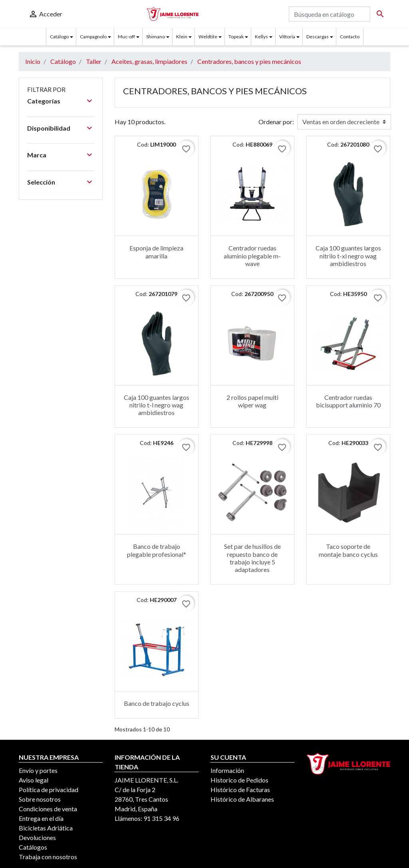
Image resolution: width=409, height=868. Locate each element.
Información (227, 770)
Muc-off (126, 37)
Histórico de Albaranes (242, 799)
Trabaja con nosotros (48, 857)
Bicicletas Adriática (46, 828)
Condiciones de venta (48, 809)
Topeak (236, 37)
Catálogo (59, 37)
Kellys (261, 37)
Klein (182, 37)
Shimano (156, 37)
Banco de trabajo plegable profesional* (157, 550)
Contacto (350, 37)
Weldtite (208, 37)
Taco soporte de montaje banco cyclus (348, 550)
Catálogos (33, 847)
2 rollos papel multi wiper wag (252, 401)
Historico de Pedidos (239, 780)
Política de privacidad (49, 790)
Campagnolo (93, 37)
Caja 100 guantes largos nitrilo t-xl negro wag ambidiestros (348, 255)
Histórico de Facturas (240, 790)
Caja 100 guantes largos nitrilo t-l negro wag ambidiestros (157, 405)
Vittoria (287, 37)
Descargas (318, 37)
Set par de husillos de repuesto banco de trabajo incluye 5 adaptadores (252, 558)
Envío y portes (38, 770)
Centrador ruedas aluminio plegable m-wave (252, 255)
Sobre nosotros (40, 799)
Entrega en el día (41, 818)
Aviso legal (34, 780)
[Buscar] (330, 14)
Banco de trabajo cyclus (157, 703)
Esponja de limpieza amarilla (156, 252)
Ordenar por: (276, 122)
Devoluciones (37, 837)
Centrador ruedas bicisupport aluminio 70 (348, 401)
